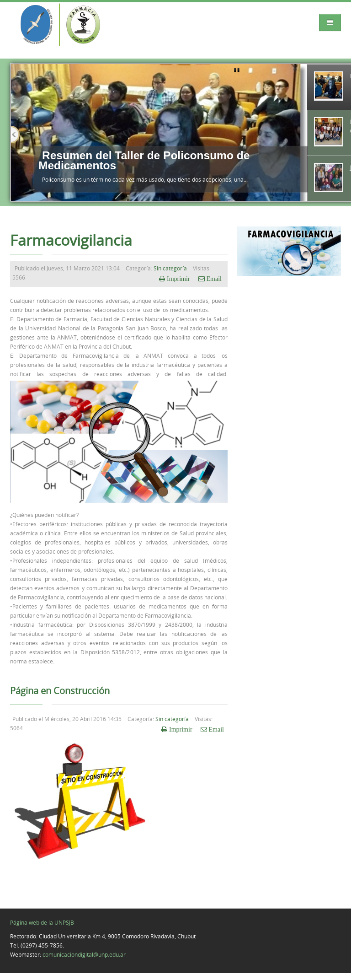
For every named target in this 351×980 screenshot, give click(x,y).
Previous (15, 135)
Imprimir (178, 279)
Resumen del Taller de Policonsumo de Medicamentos (144, 160)
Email (213, 279)
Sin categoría (170, 268)
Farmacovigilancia (71, 240)
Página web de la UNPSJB (42, 922)
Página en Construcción (60, 691)
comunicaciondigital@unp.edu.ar (84, 954)
